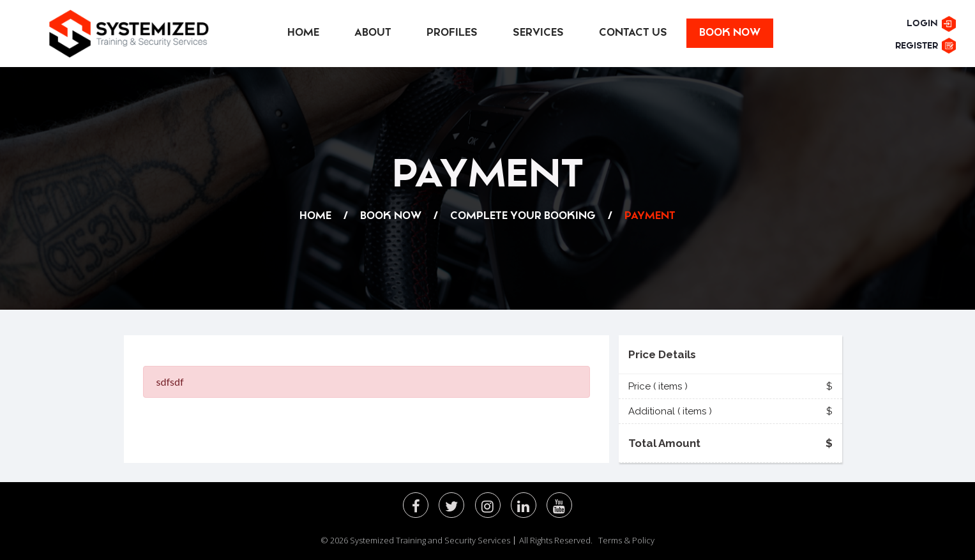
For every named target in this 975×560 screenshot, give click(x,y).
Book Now (730, 33)
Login (931, 24)
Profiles (452, 33)
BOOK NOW (391, 216)
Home (311, 29)
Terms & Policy (626, 541)
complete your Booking (523, 216)
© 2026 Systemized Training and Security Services (415, 541)
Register (926, 46)
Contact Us (633, 33)
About (373, 33)
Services (538, 33)
